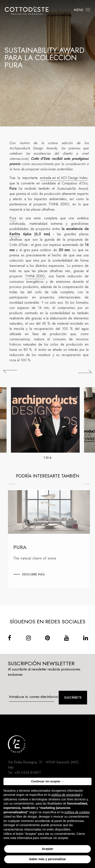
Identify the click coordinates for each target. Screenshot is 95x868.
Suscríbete (73, 697)
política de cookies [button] (77, 812)
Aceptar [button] (47, 849)
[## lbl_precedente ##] (10, 372)
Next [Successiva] (88, 483)
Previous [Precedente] (15, 484)
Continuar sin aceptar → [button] (47, 781)
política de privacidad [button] (66, 795)
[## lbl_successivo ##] (85, 372)
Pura (15, 218)
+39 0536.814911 (28, 773)
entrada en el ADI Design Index (66, 178)
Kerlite (17, 234)
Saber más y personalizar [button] (48, 859)
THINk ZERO (37, 276)
